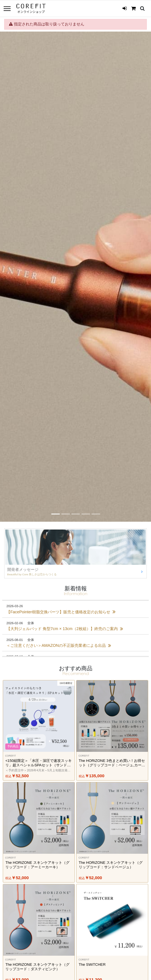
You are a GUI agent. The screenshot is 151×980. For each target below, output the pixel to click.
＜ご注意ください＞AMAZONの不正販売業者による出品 (59, 645)
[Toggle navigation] (7, 9)
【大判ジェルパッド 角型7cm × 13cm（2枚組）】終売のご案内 (65, 629)
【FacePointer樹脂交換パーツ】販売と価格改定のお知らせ (61, 612)
